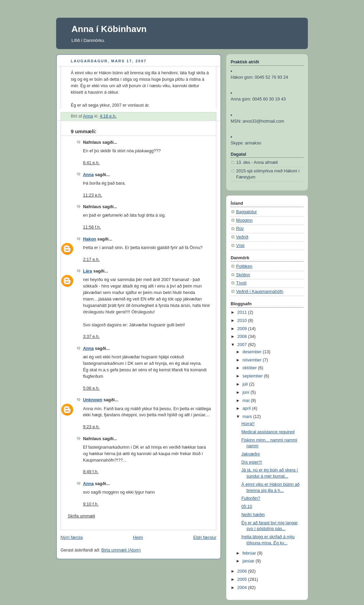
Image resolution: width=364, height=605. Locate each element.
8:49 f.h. (91, 472)
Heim (138, 538)
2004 (243, 588)
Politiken (244, 266)
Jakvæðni (251, 454)
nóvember (253, 360)
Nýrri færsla (72, 538)
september (253, 376)
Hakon (90, 239)
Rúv (240, 229)
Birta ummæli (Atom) (121, 550)
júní (247, 392)
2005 (243, 579)
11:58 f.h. (92, 227)
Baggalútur (246, 212)
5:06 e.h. (91, 388)
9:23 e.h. (91, 427)
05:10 (247, 507)
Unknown (93, 400)
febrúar (250, 553)
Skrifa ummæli (81, 516)
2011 (243, 312)
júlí (246, 384)
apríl (247, 408)
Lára (88, 271)
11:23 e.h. (93, 195)
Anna (88, 175)
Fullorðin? (251, 498)
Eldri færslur (205, 538)
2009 (243, 329)
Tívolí (241, 283)
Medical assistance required (268, 432)
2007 (243, 345)
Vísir (240, 246)
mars (248, 417)
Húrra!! (248, 424)
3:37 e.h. (91, 337)
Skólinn (243, 275)
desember (253, 352)
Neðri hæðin (253, 515)
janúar (249, 561)
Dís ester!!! (252, 462)
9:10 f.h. (91, 504)
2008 (243, 337)
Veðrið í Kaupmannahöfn (260, 292)
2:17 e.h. (91, 260)
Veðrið (242, 237)
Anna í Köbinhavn (109, 29)
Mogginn (244, 220)
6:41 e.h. (91, 163)
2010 (243, 321)
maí (247, 401)
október (250, 368)
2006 (243, 571)
